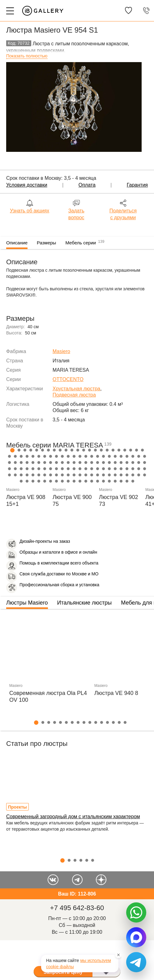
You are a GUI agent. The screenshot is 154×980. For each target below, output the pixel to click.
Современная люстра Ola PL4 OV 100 (48, 696)
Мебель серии (85, 242)
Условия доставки (27, 185)
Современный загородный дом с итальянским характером (73, 817)
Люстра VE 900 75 (72, 501)
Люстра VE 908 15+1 (26, 501)
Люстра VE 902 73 (119, 501)
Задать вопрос (76, 214)
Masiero (61, 351)
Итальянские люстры (85, 603)
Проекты (17, 807)
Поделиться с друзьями (123, 214)
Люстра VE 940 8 (116, 693)
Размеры (46, 243)
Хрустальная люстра (76, 389)
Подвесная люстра (74, 395)
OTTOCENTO (68, 379)
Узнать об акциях (30, 211)
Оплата (87, 185)
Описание (17, 243)
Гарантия (137, 185)
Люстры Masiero (27, 603)
